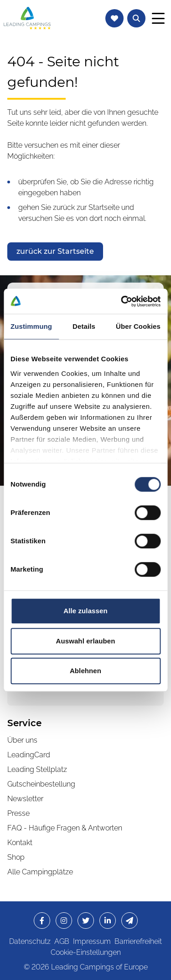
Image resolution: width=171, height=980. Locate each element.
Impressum (92, 941)
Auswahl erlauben (86, 641)
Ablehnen (85, 671)
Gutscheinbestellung (41, 784)
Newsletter (25, 799)
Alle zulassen (85, 611)
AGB (62, 941)
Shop (16, 857)
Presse (18, 813)
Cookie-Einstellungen (86, 952)
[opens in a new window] (42, 921)
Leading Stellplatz (37, 769)
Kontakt (20, 843)
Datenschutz (30, 941)
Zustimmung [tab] (31, 326)
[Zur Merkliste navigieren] (114, 18)
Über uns (22, 740)
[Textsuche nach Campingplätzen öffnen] (136, 18)
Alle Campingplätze (40, 872)
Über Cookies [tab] (138, 326)
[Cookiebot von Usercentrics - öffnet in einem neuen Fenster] (122, 301)
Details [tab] (84, 326)
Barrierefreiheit (138, 941)
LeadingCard (29, 755)
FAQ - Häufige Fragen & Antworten (65, 828)
